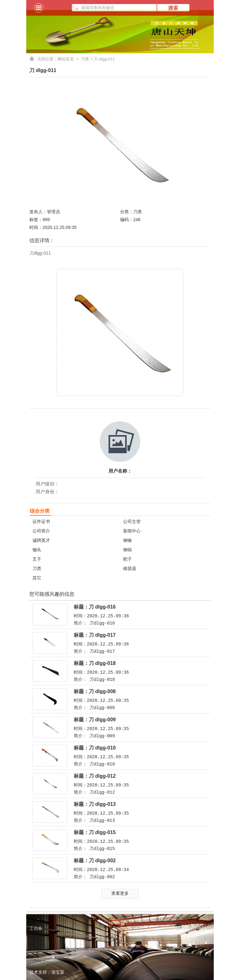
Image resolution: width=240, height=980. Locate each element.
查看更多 (120, 893)
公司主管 (132, 521)
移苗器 (130, 568)
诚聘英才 (41, 540)
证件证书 (41, 521)
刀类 (85, 59)
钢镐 (127, 550)
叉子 (37, 559)
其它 (37, 578)
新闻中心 (132, 531)
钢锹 (127, 540)
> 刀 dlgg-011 (102, 59)
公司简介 (41, 531)
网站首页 (69, 59)
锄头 (37, 550)
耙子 (127, 559)
